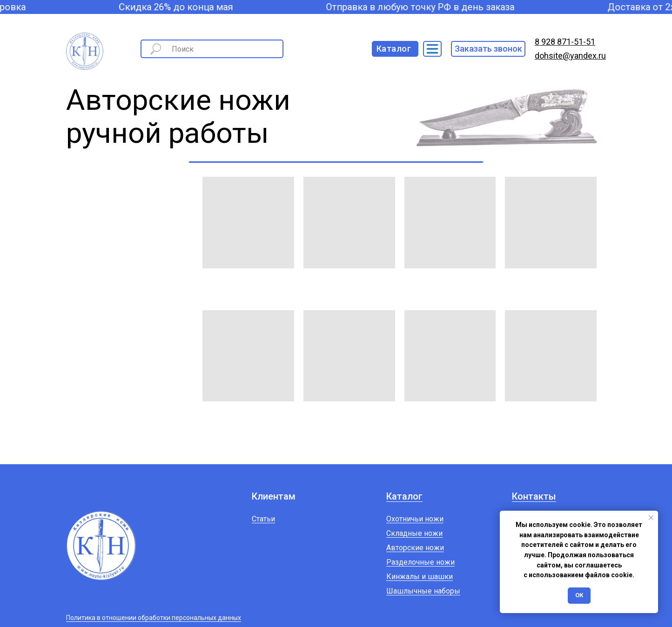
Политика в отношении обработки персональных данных (154, 618)
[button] (488, 49)
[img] (432, 49)
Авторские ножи (415, 548)
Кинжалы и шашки (420, 577)
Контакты (534, 496)
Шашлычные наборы (423, 591)
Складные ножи (414, 533)
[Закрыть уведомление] (651, 518)
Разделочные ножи (420, 562)
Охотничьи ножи (415, 519)
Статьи (263, 519)
